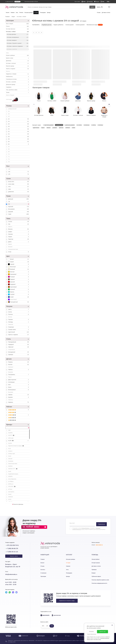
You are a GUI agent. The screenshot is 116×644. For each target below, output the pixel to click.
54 (19, 134)
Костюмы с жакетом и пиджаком (18, 46)
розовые (55, 128)
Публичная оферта (96, 576)
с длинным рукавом (70, 125)
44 (19, 121)
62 (19, 144)
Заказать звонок (14, 556)
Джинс (19, 242)
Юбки (7, 53)
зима (19, 189)
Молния (19, 364)
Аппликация (19, 382)
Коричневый (19, 287)
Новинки (13, 13)
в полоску (100, 125)
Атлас (19, 252)
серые (43, 128)
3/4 (19, 204)
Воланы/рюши (19, 390)
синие (73, 128)
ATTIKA (10, 489)
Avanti (10, 494)
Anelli (10, 471)
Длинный (19, 199)
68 (9, 152)
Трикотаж (19, 239)
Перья (10, 377)
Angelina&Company (13, 474)
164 (19, 172)
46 (19, 124)
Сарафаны (18, 87)
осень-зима (19, 184)
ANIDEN (10, 476)
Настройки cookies (97, 639)
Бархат (10, 244)
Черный (19, 264)
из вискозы (87, 125)
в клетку (94, 125)
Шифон (19, 232)
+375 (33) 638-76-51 (12, 545)
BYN (43, 626)
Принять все (103, 632)
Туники (18, 93)
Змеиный (11, 324)
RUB (52, 626)
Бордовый (19, 284)
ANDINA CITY (13, 469)
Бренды (49, 13)
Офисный (19, 347)
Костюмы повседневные (18, 37)
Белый (19, 259)
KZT (47, 626)
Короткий (19, 207)
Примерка (94, 570)
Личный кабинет (96, 559)
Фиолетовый (12, 299)
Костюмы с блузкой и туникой (18, 43)
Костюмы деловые (18, 34)
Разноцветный (19, 302)
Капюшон (11, 367)
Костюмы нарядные (18, 40)
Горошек (19, 319)
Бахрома (11, 372)
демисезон (19, 192)
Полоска (19, 314)
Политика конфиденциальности (99, 583)
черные (48, 128)
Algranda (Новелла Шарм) (16, 446)
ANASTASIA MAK (13, 464)
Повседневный (19, 342)
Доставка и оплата (106, 13)
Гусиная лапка (19, 330)
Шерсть (10, 227)
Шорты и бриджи (10, 95)
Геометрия (19, 327)
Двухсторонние (19, 380)
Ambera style (12, 454)
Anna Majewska (12, 479)
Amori (10, 456)
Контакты (43, 570)
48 (19, 126)
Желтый (19, 272)
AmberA (10, 451)
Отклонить (91, 632)
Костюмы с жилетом (12, 49)
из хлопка (79, 125)
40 (9, 116)
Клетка (19, 312)
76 (9, 162)
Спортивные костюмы (18, 79)
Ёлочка (10, 317)
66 (9, 149)
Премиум (19, 355)
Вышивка (11, 392)
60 (19, 142)
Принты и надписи (19, 335)
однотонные (36, 128)
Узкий (19, 214)
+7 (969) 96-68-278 (12, 549)
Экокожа (19, 234)
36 (9, 111)
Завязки (19, 395)
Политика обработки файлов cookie (100, 580)
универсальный (12, 109)
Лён (19, 224)
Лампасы (11, 400)
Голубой (19, 294)
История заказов (96, 563)
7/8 (19, 202)
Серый (19, 262)
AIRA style (11, 438)
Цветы (19, 309)
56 (19, 137)
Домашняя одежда (18, 85)
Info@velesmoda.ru (11, 574)
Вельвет (10, 247)
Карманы (19, 402)
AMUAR (10, 459)
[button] (109, 104)
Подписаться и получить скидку (67, 601)
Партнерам (43, 576)
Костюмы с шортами (18, 82)
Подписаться (101, 524)
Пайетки (19, 370)
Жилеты (8, 71)
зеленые (68, 128)
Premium (21, 13)
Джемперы (18, 61)
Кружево (19, 397)
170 (19, 174)
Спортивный (11, 350)
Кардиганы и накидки (18, 74)
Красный (19, 282)
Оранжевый (19, 274)
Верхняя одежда (18, 66)
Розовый (19, 277)
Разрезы (19, 362)
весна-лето (19, 182)
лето (19, 187)
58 (19, 139)
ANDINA (10, 466)
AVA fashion (11, 492)
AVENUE (11, 497)
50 (19, 129)
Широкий (19, 212)
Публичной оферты (85, 528)
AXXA (10, 499)
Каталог (8, 13)
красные (61, 128)
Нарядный (19, 344)
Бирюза (19, 292)
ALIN (9, 449)
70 (9, 154)
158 (9, 169)
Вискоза (19, 229)
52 (19, 131)
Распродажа (43, 13)
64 (9, 147)
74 (9, 159)
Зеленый (19, 289)
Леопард (19, 322)
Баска (19, 387)
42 (19, 119)
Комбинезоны (18, 77)
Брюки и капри (18, 58)
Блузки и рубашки (18, 55)
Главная (42, 559)
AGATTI (11, 435)
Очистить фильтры (18, 504)
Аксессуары (12, 99)
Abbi (9, 430)
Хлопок (19, 222)
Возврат (94, 573)
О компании (43, 573)
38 (9, 114)
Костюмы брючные (18, 29)
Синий (19, 297)
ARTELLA (11, 484)
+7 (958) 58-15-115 (12, 552)
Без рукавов (19, 209)
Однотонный (19, 332)
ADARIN (10, 433)
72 (9, 157)
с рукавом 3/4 (59, 125)
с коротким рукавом (48, 125)
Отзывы (99, 13)
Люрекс (19, 237)
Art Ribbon (11, 481)
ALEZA (10, 443)
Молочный (19, 267)
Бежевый (19, 269)
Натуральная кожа (13, 249)
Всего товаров (18, 24)
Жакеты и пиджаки (18, 69)
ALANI (18, 441)
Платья (18, 26)
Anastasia (11, 461)
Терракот (19, 279)
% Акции (36, 13)
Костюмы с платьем (18, 63)
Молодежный (19, 352)
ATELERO (12, 487)
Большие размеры (29, 13)
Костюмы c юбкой (18, 32)
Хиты (17, 13)
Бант (19, 385)
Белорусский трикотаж (46, 547)
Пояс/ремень (19, 375)
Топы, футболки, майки (18, 90)
